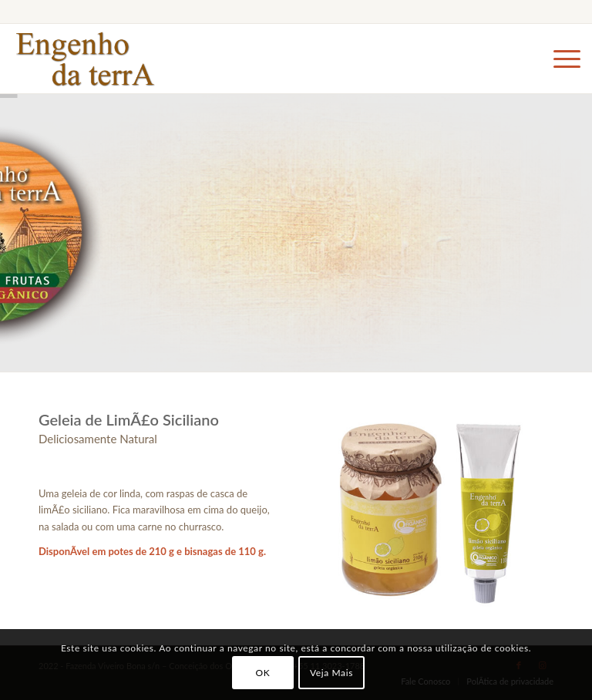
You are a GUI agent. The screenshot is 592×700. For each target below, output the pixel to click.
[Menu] (559, 59)
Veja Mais (331, 673)
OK (262, 673)
